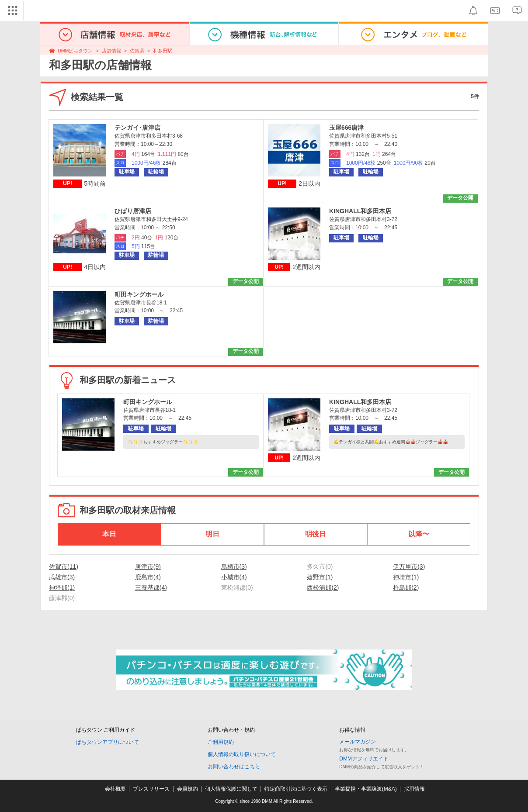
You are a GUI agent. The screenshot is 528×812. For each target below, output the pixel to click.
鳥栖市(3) (234, 567)
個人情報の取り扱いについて (242, 754)
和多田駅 (163, 51)
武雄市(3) (62, 577)
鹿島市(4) (148, 577)
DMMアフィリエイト (364, 759)
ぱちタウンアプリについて (108, 742)
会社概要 (115, 789)
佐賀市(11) (64, 567)
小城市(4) (234, 577)
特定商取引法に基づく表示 (296, 789)
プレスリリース (151, 789)
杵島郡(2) (406, 587)
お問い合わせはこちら (234, 767)
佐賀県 (137, 51)
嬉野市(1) (320, 577)
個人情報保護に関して (231, 789)
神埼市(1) (406, 577)
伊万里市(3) (409, 567)
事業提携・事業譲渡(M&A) (366, 789)
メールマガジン (358, 742)
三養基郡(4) (151, 587)
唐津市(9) (148, 567)
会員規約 (188, 789)
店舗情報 (111, 51)
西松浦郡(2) (323, 587)
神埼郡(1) (62, 587)
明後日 (316, 534)
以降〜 (419, 534)
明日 (212, 534)
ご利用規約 (221, 742)
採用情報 (414, 789)
